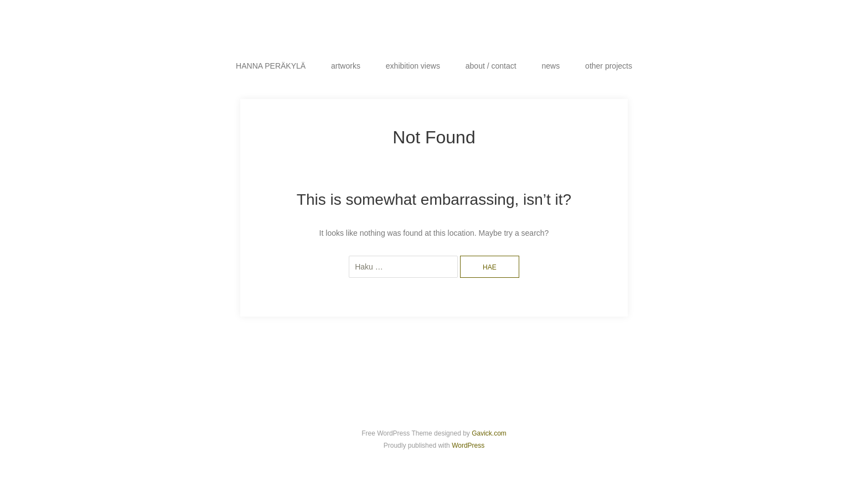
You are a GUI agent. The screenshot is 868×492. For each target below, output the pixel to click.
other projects (609, 66)
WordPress (468, 446)
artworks (346, 66)
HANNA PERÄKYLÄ (271, 66)
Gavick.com (489, 433)
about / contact (491, 66)
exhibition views (413, 66)
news (551, 66)
